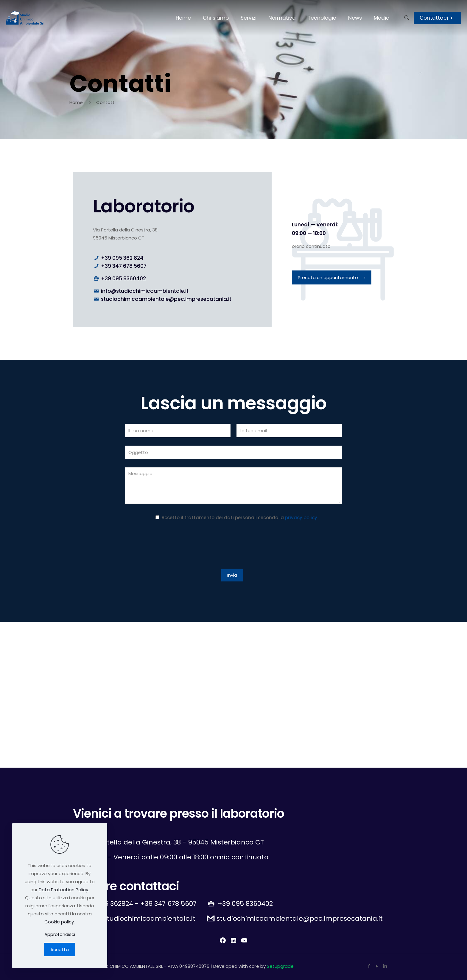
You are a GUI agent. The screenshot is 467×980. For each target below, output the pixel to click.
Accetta (60, 949)
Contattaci (437, 18)
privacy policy (301, 518)
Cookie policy (59, 922)
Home (76, 102)
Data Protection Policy (63, 890)
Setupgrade (280, 966)
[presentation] (170, 546)
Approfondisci (60, 934)
